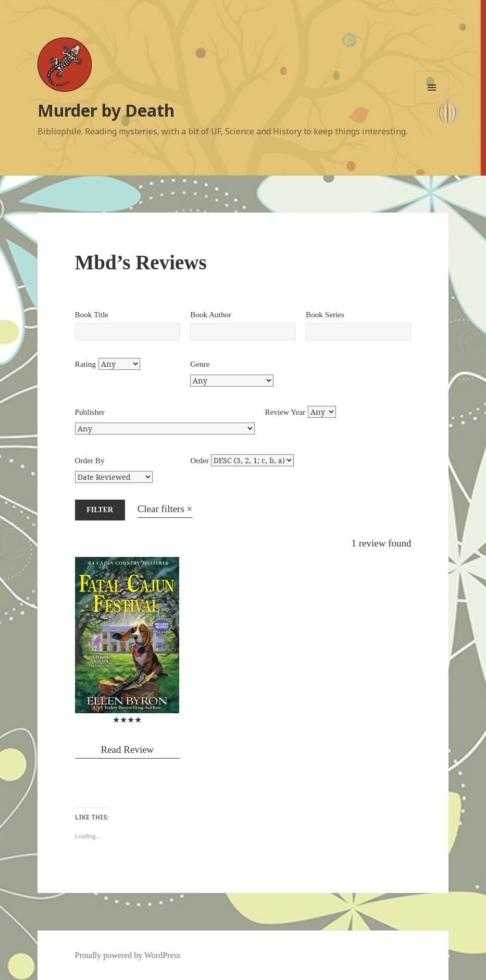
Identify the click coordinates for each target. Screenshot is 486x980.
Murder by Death (106, 110)
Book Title (92, 314)
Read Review (127, 749)
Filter (100, 510)
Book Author (211, 314)
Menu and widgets (432, 104)
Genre (200, 364)
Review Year (285, 412)
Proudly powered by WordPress (128, 955)
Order (199, 460)
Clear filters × (165, 509)
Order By (90, 460)
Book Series (325, 314)
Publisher (90, 412)
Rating (86, 364)
